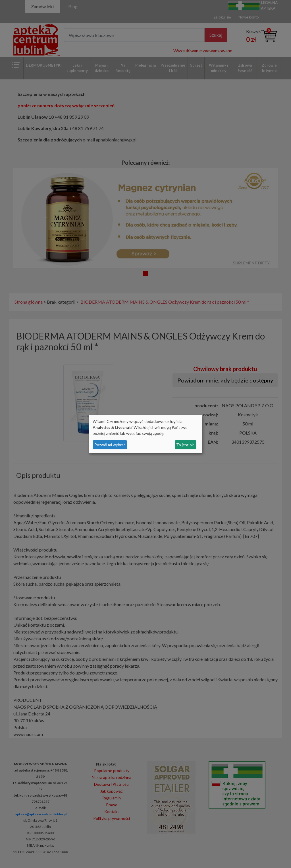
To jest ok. (185, 445)
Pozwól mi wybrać (110, 445)
